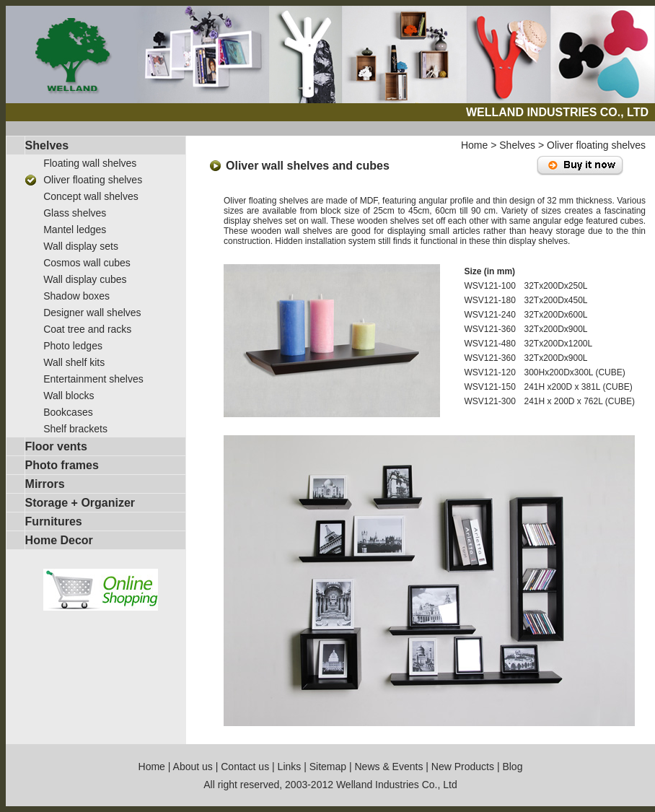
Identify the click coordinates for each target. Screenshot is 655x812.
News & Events (388, 767)
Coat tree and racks (87, 329)
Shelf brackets (75, 429)
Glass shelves (75, 213)
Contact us (245, 767)
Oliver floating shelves (93, 180)
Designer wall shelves (92, 313)
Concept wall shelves (91, 196)
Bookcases (68, 412)
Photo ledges (73, 346)
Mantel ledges (75, 230)
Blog (512, 767)
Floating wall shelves (90, 163)
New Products (463, 767)
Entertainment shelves (93, 379)
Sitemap (328, 767)
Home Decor (59, 540)
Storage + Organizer (80, 503)
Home (474, 145)
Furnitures (54, 521)
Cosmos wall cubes (87, 263)
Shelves (47, 145)
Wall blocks (69, 396)
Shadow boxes (76, 296)
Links (290, 767)
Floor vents (56, 446)
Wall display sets (81, 246)
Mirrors (45, 484)
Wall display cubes (85, 279)
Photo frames (62, 465)
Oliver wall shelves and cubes (308, 166)
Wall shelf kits (74, 362)
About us (193, 767)
